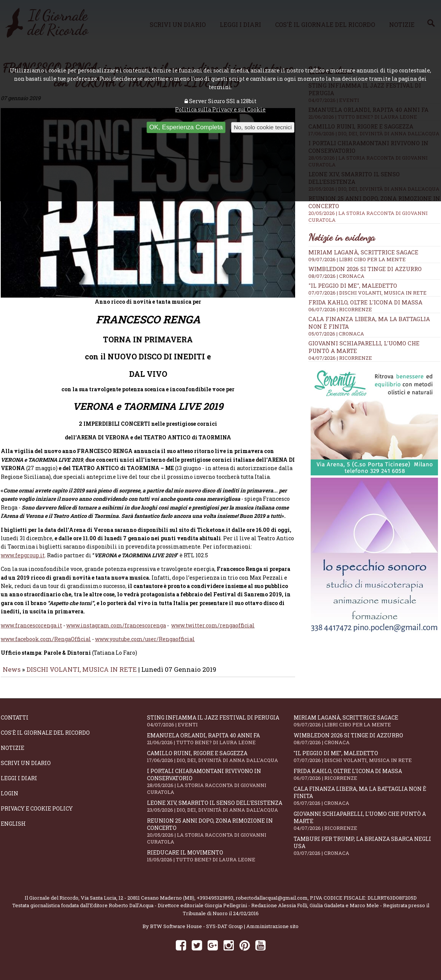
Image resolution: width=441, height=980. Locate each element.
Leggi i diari (19, 783)
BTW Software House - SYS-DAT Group (196, 931)
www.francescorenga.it (31, 631)
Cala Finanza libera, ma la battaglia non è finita (367, 801)
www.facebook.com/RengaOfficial (46, 644)
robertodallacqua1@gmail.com (272, 903)
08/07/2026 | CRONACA (336, 276)
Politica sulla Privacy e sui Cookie (220, 109)
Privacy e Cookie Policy (37, 814)
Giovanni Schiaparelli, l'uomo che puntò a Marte (367, 826)
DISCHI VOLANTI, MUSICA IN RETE (82, 675)
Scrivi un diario (26, 768)
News (12, 675)
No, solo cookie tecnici (263, 127)
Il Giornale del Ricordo (52, 903)
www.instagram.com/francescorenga (116, 631)
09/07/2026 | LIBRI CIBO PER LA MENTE (357, 259)
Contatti (15, 723)
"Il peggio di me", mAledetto (353, 285)
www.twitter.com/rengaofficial (213, 631)
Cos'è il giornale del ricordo (45, 738)
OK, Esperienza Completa (186, 127)
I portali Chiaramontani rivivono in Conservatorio (220, 787)
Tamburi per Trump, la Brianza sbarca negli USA (367, 851)
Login (9, 799)
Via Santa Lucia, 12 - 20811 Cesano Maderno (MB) (138, 903)
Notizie (13, 753)
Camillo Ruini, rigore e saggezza (220, 762)
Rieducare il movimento (220, 861)
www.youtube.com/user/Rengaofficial (145, 644)
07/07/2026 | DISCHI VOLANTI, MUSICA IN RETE (367, 293)
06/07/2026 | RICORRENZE (340, 309)
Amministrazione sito (272, 931)
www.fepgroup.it (23, 561)
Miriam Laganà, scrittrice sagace (363, 252)
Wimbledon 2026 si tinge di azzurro (365, 269)
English (13, 829)
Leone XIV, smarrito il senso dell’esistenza (220, 811)
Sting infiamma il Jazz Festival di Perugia (220, 726)
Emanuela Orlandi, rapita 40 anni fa (220, 744)
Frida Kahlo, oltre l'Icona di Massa (365, 302)
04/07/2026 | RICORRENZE (340, 358)
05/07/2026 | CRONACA (336, 334)
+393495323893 (215, 903)
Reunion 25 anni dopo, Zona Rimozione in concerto (220, 836)
